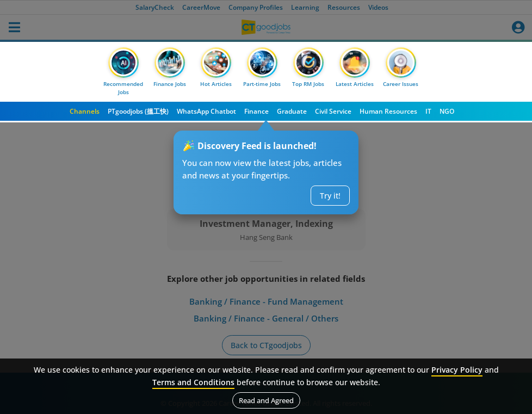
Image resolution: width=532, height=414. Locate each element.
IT (428, 111)
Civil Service (333, 111)
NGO (447, 111)
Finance (256, 111)
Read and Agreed (266, 400)
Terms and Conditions (193, 382)
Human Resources (388, 111)
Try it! (330, 196)
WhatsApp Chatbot (206, 111)
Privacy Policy (457, 370)
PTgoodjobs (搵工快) (138, 111)
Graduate (292, 111)
